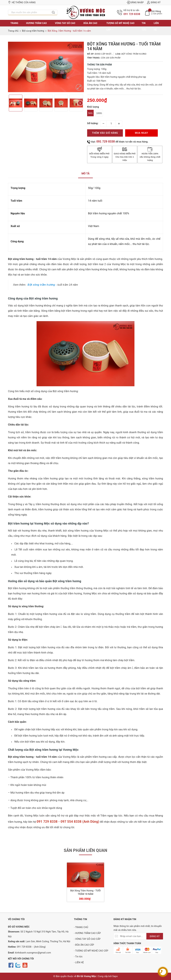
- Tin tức (78, 957)
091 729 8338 (132, 14)
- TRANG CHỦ (81, 927)
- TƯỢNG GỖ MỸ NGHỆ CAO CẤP (91, 951)
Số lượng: (93, 123)
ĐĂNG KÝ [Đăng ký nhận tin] (155, 936)
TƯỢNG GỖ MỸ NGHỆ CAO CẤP (120, 26)
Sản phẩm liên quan (86, 850)
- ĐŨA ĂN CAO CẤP (84, 945)
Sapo (115, 976)
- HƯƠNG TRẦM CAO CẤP (87, 933)
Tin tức (144, 26)
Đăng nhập (135, 2)
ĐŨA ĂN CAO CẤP (90, 26)
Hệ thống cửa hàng (22, 2)
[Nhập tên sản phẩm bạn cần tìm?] (29, 12)
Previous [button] (12, 103)
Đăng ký (154, 2)
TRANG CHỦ (14, 26)
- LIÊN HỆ (79, 962)
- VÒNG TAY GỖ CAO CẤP (87, 939)
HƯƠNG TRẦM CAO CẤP (36, 26)
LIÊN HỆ (156, 26)
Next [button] (80, 103)
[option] (46, 67)
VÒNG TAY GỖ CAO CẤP (65, 26)
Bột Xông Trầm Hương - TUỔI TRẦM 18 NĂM (85, 892)
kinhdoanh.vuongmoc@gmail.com (33, 953)
